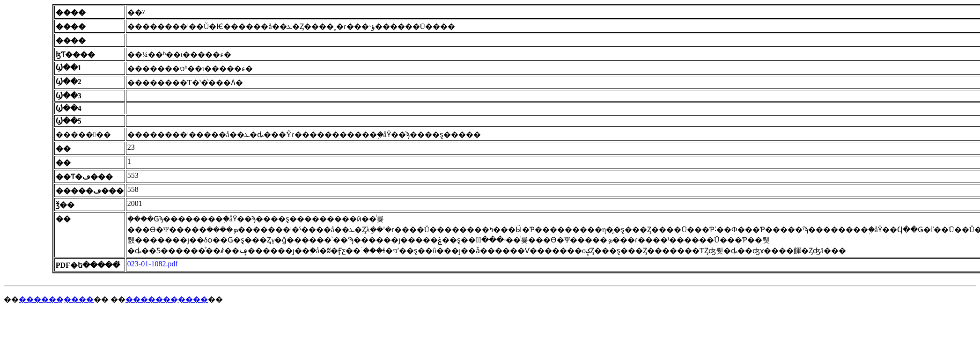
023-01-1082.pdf (153, 264)
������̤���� (56, 299)
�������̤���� (167, 299)
